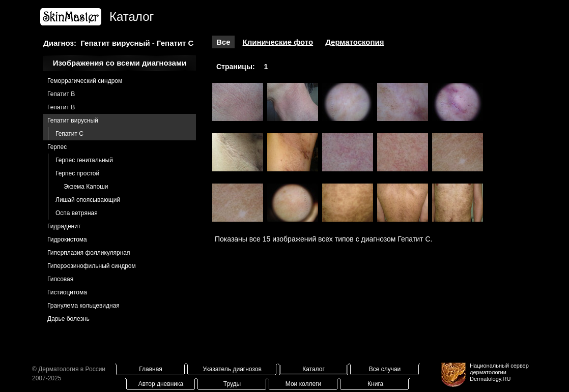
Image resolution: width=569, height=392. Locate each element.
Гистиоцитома (67, 292)
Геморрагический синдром (85, 81)
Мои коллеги (303, 384)
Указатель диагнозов (232, 369)
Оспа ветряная (77, 213)
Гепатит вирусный (73, 120)
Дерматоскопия (354, 42)
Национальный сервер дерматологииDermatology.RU (499, 372)
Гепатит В (61, 107)
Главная (151, 369)
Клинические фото (278, 42)
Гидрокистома (67, 239)
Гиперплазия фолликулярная (89, 253)
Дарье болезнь (68, 319)
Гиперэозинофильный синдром (92, 266)
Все (223, 42)
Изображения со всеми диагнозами (120, 63)
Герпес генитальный (84, 160)
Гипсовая (60, 279)
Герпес (57, 147)
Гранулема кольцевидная (83, 306)
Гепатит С (69, 134)
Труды (232, 384)
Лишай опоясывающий (88, 200)
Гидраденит (64, 226)
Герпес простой (77, 173)
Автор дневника (161, 384)
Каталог (314, 369)
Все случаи (385, 369)
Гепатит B (61, 94)
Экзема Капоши (86, 187)
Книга (375, 384)
